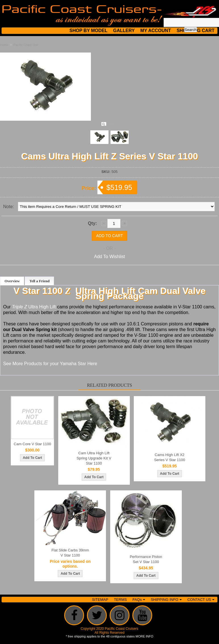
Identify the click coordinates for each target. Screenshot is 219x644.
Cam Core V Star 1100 (32, 444)
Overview (12, 281)
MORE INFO (144, 636)
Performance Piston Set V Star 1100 (146, 559)
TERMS (120, 600)
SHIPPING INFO (166, 600)
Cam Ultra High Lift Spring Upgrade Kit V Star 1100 (94, 458)
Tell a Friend (39, 281)
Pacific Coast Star (26, 45)
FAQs (139, 600)
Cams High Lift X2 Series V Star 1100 (169, 457)
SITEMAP (100, 600)
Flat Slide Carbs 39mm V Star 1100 (70, 553)
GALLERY (124, 31)
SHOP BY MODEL (89, 31)
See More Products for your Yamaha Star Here (50, 364)
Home (4, 45)
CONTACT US (201, 600)
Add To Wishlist (109, 257)
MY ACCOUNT (156, 31)
